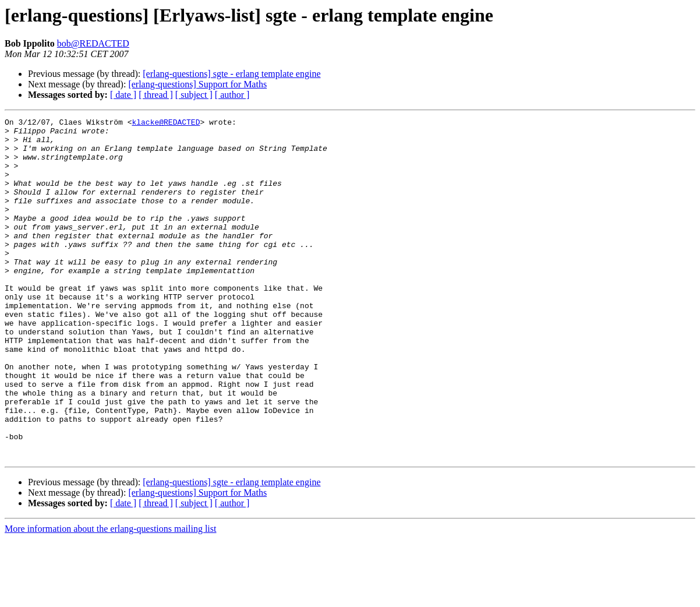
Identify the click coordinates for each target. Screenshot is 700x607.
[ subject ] (194, 95)
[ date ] (123, 95)
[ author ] (232, 95)
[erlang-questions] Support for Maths (197, 84)
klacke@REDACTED (166, 123)
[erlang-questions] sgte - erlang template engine (231, 74)
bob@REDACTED (93, 43)
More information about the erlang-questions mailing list (110, 597)
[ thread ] (156, 95)
